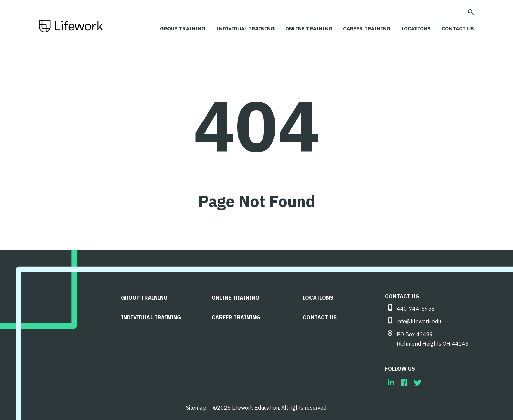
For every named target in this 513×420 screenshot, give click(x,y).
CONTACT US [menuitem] (320, 315)
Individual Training (237, 28)
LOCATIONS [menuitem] (318, 296)
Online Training (302, 28)
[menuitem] (391, 381)
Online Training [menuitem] (236, 296)
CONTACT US (457, 28)
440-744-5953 (416, 307)
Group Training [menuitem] (145, 296)
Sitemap (196, 406)
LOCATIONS (413, 28)
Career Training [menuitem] (236, 315)
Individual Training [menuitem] (151, 315)
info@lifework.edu (419, 320)
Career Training (362, 28)
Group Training (172, 28)
